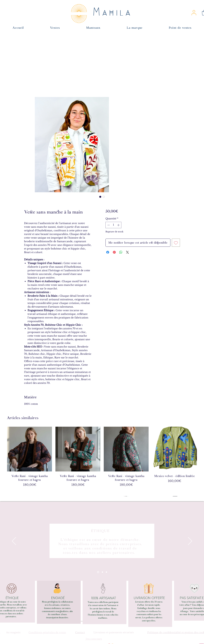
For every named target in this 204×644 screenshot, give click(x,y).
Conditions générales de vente (47, 632)
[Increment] (119, 225)
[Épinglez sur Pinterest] (114, 252)
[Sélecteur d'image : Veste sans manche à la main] (100, 197)
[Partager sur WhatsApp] (121, 252)
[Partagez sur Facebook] (108, 252)
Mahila (113, 13)
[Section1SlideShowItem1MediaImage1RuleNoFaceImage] (98, 572)
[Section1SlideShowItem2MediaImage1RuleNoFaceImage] (102, 572)
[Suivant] (190, 541)
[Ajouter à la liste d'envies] (176, 243)
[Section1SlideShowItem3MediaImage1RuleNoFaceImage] (106, 572)
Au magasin (13, 632)
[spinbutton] (113, 225)
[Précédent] (14, 541)
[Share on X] (127, 252)
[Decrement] (108, 225)
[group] (102, 462)
